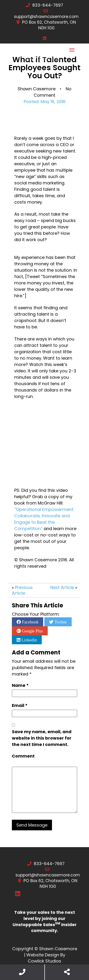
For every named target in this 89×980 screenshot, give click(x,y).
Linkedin (29, 640)
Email (20, 705)
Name (20, 685)
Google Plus (32, 631)
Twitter (60, 622)
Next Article (62, 587)
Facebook (30, 622)
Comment (23, 756)
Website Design (43, 955)
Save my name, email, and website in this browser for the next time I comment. (42, 738)
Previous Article (22, 590)
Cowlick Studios (44, 961)
